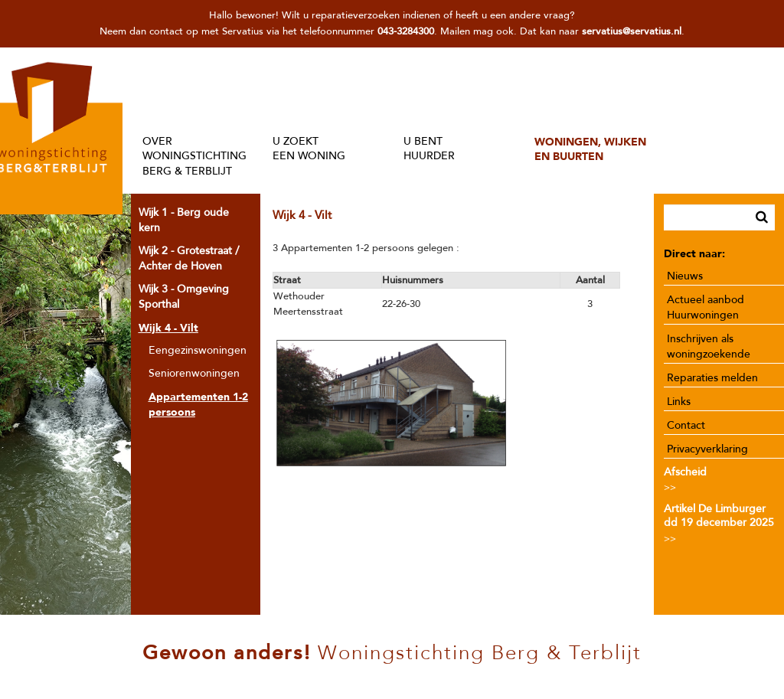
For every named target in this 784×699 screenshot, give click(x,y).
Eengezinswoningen (198, 350)
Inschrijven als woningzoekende (709, 346)
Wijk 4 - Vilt (168, 328)
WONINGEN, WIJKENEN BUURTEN (590, 149)
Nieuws (685, 276)
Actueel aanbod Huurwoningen (706, 307)
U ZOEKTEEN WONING (309, 149)
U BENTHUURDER (429, 149)
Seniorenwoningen (194, 373)
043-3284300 (406, 31)
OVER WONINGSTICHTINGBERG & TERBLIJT (194, 157)
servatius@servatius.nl (632, 31)
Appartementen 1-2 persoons (198, 404)
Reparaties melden (712, 378)
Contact (686, 425)
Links (679, 402)
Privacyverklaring (707, 449)
